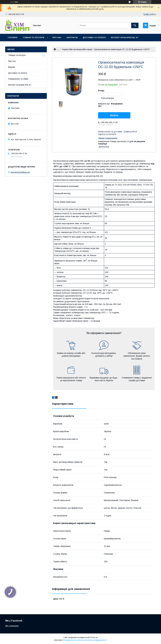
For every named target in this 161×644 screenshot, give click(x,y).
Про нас (57, 37)
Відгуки (12, 67)
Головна (13, 37)
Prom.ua (94, 638)
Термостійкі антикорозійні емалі (77, 49)
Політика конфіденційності (96, 640)
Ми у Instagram (12, 626)
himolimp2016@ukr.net (20, 172)
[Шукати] (135, 25)
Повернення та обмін (18, 79)
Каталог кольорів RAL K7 (125, 37)
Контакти (72, 37)
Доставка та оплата (94, 37)
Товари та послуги (33, 37)
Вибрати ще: (110, 105)
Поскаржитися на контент (74, 640)
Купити (114, 115)
